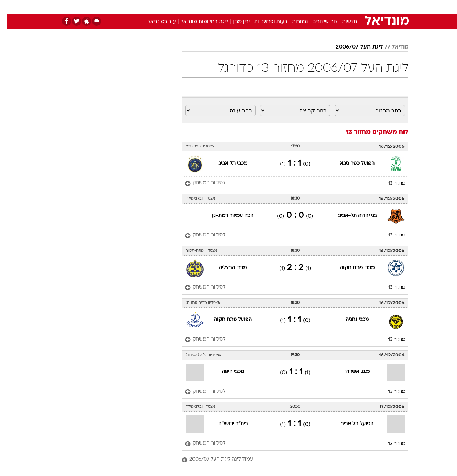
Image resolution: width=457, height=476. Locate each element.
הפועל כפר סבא (350, 164)
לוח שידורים (318, 22)
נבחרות (293, 22)
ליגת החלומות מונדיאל (198, 22)
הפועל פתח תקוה (226, 320)
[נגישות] (10, 7)
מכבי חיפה (226, 372)
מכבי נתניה (350, 320)
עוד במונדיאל (155, 22)
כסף (265, 7)
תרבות (307, 7)
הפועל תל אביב (350, 424)
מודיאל (393, 47)
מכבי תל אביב (226, 164)
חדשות (355, 7)
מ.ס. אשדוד (350, 372)
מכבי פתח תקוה (350, 268)
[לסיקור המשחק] (198, 183)
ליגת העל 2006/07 (353, 47)
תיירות (200, 7)
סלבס (285, 7)
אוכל (246, 7)
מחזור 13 (390, 184)
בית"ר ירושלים (226, 424)
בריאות (224, 7)
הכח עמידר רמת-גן (226, 216)
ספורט (331, 7)
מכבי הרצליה (226, 268)
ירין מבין (234, 22)
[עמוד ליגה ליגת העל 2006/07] (288, 460)
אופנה (147, 7)
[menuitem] (351, 7)
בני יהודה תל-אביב (351, 216)
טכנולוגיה (173, 7)
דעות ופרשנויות (264, 22)
